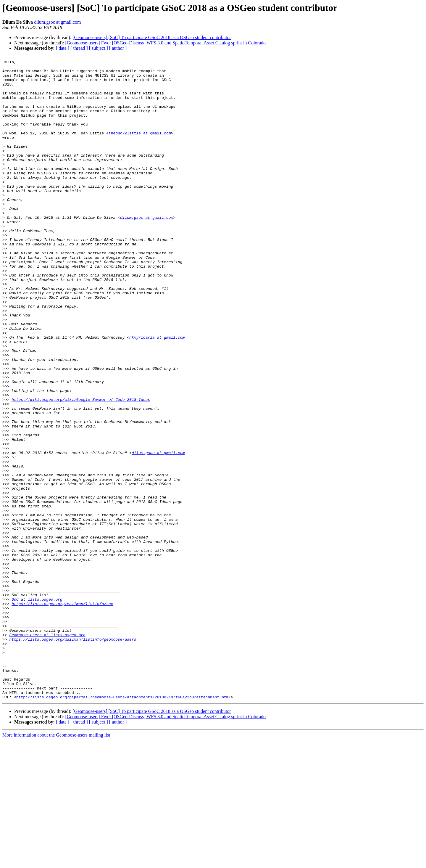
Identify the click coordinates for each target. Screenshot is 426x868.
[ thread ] (79, 48)
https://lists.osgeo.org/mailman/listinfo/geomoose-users (73, 756)
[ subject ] (99, 48)
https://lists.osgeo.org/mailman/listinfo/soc (62, 713)
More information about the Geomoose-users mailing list (56, 863)
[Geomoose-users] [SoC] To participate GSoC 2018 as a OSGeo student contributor (152, 37)
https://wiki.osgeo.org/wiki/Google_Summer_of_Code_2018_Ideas (81, 468)
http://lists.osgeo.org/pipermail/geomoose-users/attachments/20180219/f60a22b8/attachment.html (124, 825)
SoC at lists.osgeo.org (37, 708)
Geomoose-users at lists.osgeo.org (47, 750)
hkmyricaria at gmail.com (157, 393)
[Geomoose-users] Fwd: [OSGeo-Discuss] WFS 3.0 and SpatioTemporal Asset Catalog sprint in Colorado (165, 43)
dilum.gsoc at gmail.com (57, 22)
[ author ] (118, 48)
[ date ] (63, 48)
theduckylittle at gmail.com (140, 148)
